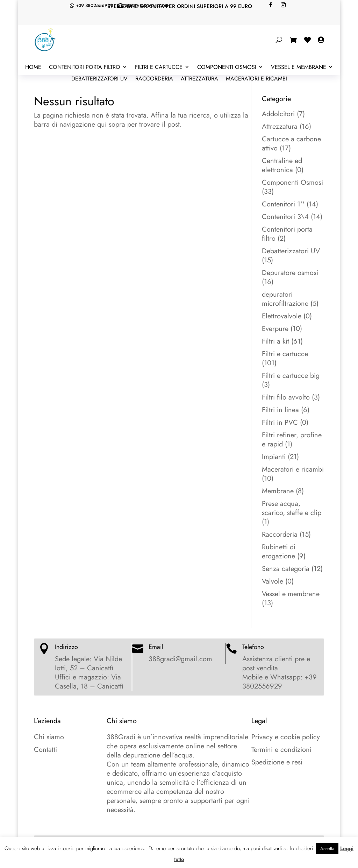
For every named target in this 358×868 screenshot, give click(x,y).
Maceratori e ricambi (256, 79)
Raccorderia (154, 79)
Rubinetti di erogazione (279, 552)
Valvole (273, 581)
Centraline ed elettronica (282, 165)
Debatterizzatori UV (99, 79)
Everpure (275, 329)
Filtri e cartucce (159, 68)
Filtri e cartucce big (291, 376)
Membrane (278, 491)
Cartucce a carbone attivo (291, 144)
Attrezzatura (199, 79)
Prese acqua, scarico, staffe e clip (292, 508)
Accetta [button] (327, 849)
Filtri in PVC (280, 422)
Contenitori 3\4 (285, 217)
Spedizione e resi (277, 762)
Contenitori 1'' (283, 204)
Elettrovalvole (282, 316)
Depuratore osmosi (290, 273)
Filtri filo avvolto (286, 397)
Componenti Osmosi (227, 68)
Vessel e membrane (299, 68)
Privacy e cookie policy (286, 737)
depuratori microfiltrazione (285, 299)
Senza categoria (286, 569)
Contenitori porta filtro (85, 68)
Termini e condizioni (281, 750)
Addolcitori (278, 114)
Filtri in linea (280, 410)
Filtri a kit (275, 341)
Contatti (45, 750)
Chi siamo (49, 737)
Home (33, 68)
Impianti (274, 457)
